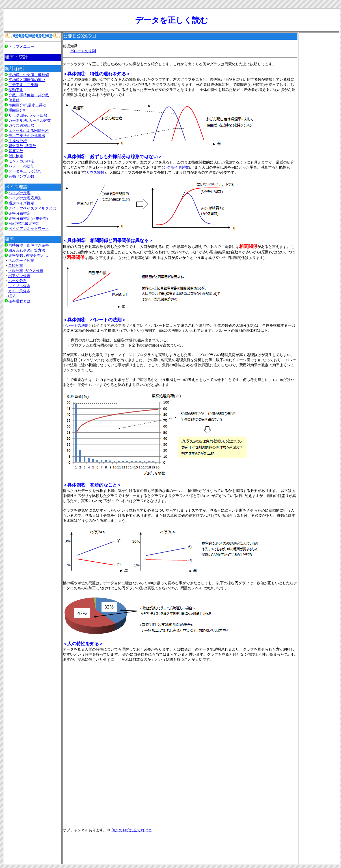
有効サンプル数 (21, 176)
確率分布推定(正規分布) (28, 218)
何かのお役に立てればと (132, 830)
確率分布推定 (20, 213)
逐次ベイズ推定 (21, 203)
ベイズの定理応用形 (25, 198)
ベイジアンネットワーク (29, 229)
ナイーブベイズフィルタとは (32, 208)
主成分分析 (18, 141)
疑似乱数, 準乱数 (22, 146)
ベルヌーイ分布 (21, 260)
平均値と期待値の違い (27, 80)
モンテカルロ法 (21, 161)
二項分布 (16, 266)
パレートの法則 (21, 166)
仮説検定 (16, 156)
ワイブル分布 (19, 286)
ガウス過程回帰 (21, 126)
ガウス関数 (95, 172)
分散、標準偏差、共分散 (29, 95)
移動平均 (16, 90)
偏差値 (14, 100)
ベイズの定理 (20, 193)
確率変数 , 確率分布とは (28, 255)
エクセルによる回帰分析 (29, 131)
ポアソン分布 (19, 276)
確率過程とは (20, 301)
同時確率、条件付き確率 (29, 245)
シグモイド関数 (176, 167)
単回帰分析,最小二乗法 (27, 105)
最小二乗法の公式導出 (27, 136)
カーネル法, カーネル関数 (30, 120)
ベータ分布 (17, 281)
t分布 (12, 296)
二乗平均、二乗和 (23, 85)
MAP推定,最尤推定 (24, 223)
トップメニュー (21, 46)
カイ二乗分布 (19, 291)
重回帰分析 (18, 110)
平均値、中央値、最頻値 (29, 75)
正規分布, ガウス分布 (26, 271)
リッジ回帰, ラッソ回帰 (28, 115)
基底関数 (16, 151)
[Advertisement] (33, 379)
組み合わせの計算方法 (27, 250)
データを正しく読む (25, 171)
